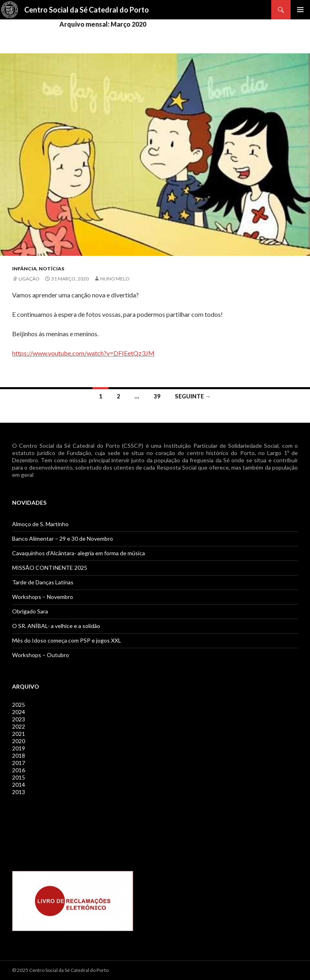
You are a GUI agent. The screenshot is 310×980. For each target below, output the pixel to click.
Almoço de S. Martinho (40, 524)
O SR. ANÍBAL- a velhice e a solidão (56, 626)
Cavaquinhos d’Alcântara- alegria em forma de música (79, 553)
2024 (19, 712)
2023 (19, 719)
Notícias (51, 269)
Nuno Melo (115, 279)
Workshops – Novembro (43, 597)
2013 (19, 792)
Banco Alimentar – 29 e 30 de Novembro (63, 538)
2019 (19, 748)
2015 (19, 777)
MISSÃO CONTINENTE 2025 (50, 568)
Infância (24, 269)
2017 (19, 763)
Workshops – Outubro (41, 655)
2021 (19, 734)
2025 (19, 705)
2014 (19, 785)
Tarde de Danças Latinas (43, 582)
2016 (19, 770)
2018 (19, 756)
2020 (19, 741)
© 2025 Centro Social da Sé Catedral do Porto (60, 970)
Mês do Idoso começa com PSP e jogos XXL (67, 640)
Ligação (29, 279)
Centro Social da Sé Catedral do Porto (87, 10)
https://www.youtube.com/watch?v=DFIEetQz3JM (83, 353)
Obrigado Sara (30, 611)
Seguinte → (193, 396)
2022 (19, 726)
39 (157, 396)
